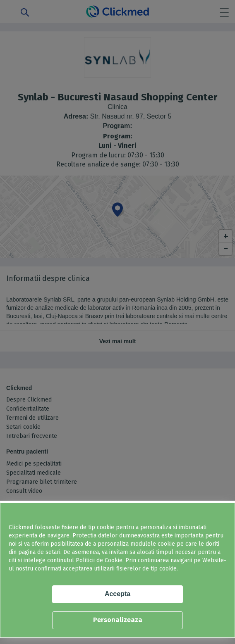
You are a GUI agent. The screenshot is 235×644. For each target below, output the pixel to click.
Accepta (117, 594)
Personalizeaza (118, 620)
